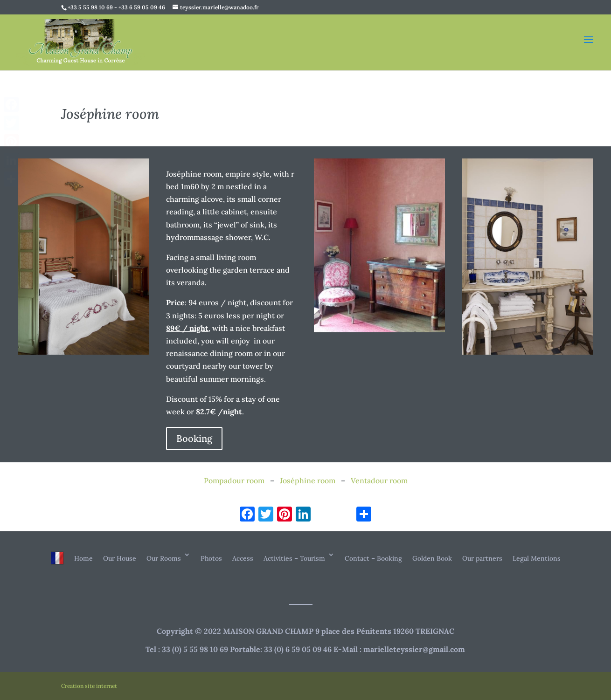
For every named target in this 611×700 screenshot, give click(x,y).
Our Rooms (164, 558)
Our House (120, 558)
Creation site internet (89, 686)
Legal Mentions (537, 558)
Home (83, 558)
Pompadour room (234, 480)
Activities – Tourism (294, 558)
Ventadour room (379, 480)
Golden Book (432, 558)
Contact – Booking (373, 558)
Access (243, 558)
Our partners (482, 558)
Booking (194, 438)
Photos (211, 558)
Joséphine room (308, 480)
